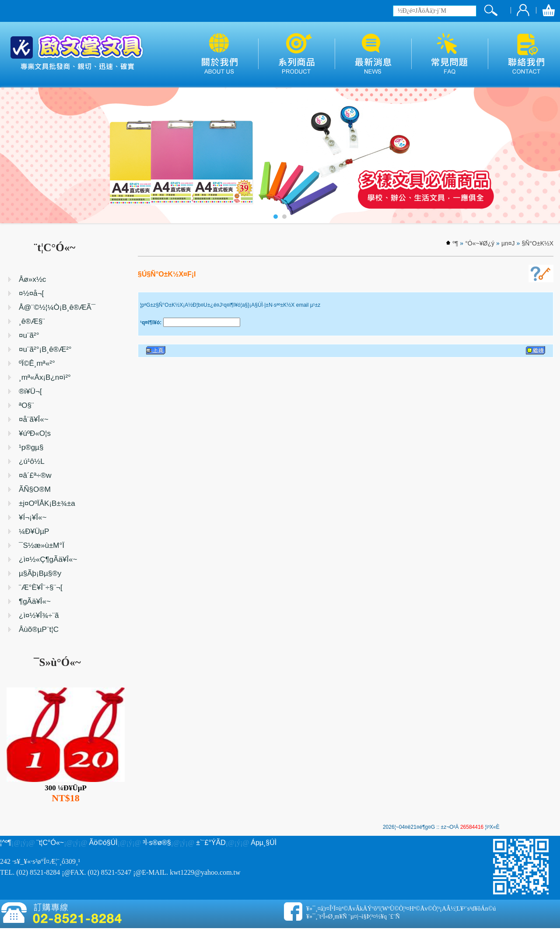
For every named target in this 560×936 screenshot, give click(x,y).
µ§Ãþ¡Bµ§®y (40, 573)
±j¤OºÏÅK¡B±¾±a (47, 503)
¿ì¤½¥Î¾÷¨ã (39, 615)
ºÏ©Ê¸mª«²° (37, 363)
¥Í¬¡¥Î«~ (33, 517)
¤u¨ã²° (29, 335)
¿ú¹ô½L (32, 461)
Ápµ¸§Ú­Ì (264, 843)
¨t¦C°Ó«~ (51, 843)
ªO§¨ (26, 405)
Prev (11, 155)
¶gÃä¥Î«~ (35, 601)
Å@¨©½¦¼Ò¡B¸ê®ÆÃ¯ (57, 307)
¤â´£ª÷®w (35, 475)
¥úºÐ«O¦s (35, 433)
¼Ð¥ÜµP (34, 531)
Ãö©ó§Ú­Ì (103, 843)
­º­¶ (456, 243)
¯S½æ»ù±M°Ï (42, 545)
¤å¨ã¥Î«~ (34, 419)
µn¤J (508, 243)
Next (549, 155)
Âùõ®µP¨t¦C (39, 629)
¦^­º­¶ (6, 843)
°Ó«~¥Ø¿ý (480, 243)
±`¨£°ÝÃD (211, 843)
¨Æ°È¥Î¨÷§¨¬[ (41, 587)
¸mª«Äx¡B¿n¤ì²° (45, 377)
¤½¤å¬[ (31, 293)
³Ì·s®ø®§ (157, 843)
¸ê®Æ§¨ (32, 321)
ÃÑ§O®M (35, 489)
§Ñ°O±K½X (538, 243)
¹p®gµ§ (31, 447)
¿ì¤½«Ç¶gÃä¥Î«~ (48, 559)
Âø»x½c (32, 279)
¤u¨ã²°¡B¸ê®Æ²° (45, 349)
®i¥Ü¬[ (30, 391)
